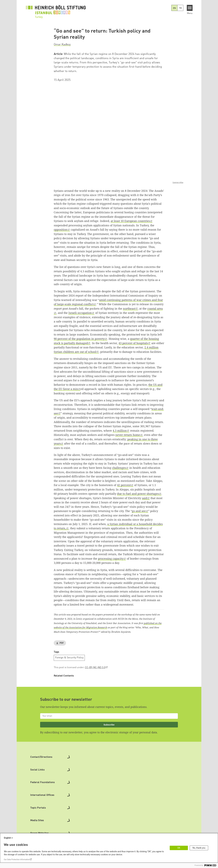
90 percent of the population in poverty (79, 339)
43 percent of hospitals (133, 343)
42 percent (124, 485)
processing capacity (111, 559)
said (145, 498)
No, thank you (199, 848)
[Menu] (190, 8)
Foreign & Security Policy (69, 658)
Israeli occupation (80, 313)
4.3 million (120, 431)
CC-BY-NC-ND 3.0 (95, 667)
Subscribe (109, 725)
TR (180, 8)
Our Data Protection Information (17, 860)
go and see (139, 511)
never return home (128, 435)
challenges (119, 468)
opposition (61, 230)
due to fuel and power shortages (138, 494)
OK (179, 848)
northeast (129, 309)
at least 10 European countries (130, 221)
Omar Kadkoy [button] (62, 45)
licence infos (178, 182)
